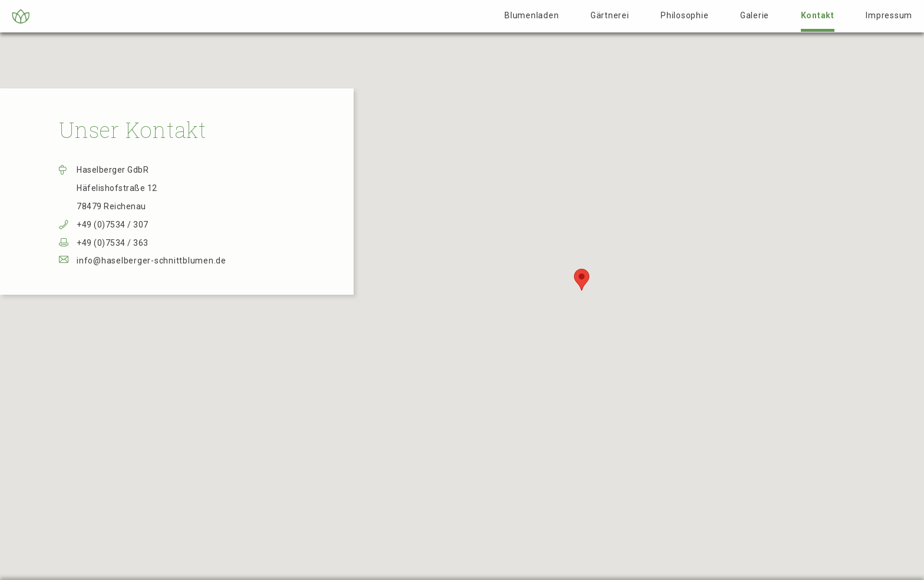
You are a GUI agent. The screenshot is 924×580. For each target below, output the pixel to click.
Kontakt (818, 15)
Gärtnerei (610, 15)
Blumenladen (532, 15)
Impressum (889, 15)
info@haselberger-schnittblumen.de (151, 261)
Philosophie (684, 15)
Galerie (755, 15)
